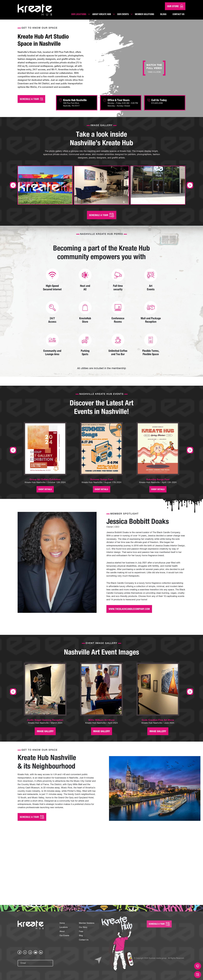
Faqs (81, 923)
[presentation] (13, 445)
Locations (64, 918)
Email (25, 950)
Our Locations (79, 14)
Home (62, 914)
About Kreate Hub (102, 14)
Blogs (163, 14)
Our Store (175, 6)
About (62, 923)
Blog (81, 927)
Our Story (83, 918)
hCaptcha (27, 960)
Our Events (123, 14)
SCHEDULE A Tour (159, 915)
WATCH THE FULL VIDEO (154, 68)
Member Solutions (144, 14)
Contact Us (178, 14)
